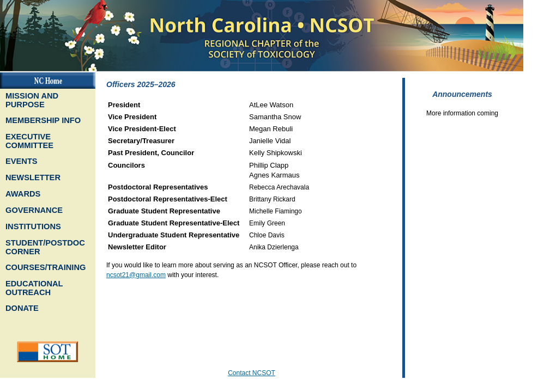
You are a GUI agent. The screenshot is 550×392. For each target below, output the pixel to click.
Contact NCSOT (252, 373)
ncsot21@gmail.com (136, 275)
